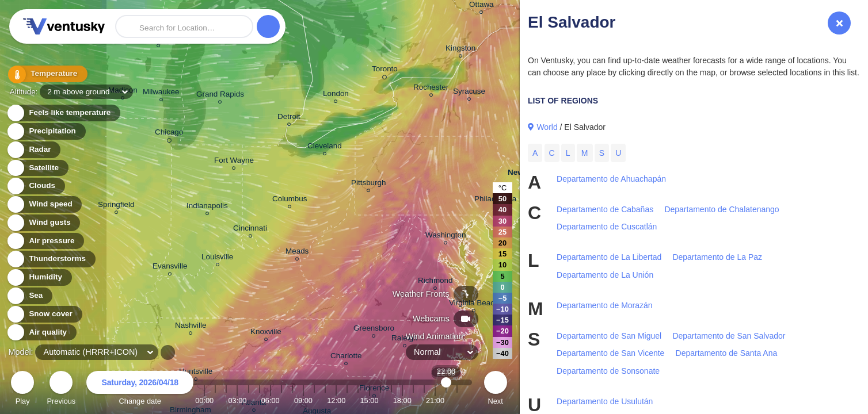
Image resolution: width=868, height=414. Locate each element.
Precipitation (46, 131)
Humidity (39, 277)
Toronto (385, 71)
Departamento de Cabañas (605, 209)
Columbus (290, 200)
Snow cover (44, 314)
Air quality (41, 333)
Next (496, 390)
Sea (29, 296)
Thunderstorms (51, 259)
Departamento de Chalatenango (722, 209)
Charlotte (346, 357)
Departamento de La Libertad (609, 257)
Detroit (289, 118)
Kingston (460, 50)
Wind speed (44, 204)
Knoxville (266, 333)
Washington (446, 237)
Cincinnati (250, 230)
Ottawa (481, 6)
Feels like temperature (63, 113)
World (547, 127)
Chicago (169, 134)
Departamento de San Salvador (729, 336)
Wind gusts (43, 223)
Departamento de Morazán (605, 305)
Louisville (217, 258)
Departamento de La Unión (605, 275)
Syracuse (469, 93)
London (336, 95)
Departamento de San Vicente (610, 353)
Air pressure (45, 241)
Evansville (170, 268)
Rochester (431, 89)
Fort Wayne (234, 162)
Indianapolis (207, 207)
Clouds (35, 186)
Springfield (116, 206)
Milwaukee (161, 93)
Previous (61, 390)
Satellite (37, 168)
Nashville (191, 327)
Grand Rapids (220, 96)
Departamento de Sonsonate (608, 371)
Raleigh (405, 340)
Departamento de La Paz (717, 257)
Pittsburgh (369, 184)
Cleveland (325, 147)
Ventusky (62, 26)
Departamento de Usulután (605, 401)
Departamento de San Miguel (609, 336)
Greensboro (374, 330)
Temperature (45, 74)
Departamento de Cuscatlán (607, 227)
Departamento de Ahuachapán (611, 179)
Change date (140, 390)
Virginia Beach (474, 304)
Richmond (435, 282)
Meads (297, 253)
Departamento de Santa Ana (727, 353)
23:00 (457, 400)
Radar (33, 150)
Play (22, 390)
